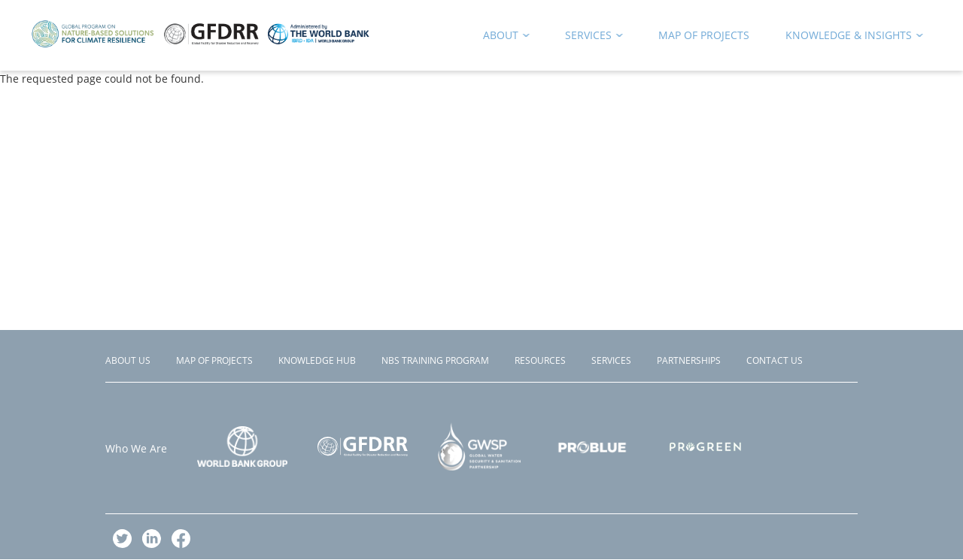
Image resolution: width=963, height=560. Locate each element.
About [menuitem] (501, 38)
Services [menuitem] (589, 38)
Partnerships (689, 360)
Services (611, 360)
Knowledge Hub (317, 360)
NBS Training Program (435, 360)
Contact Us (775, 360)
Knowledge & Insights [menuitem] (849, 38)
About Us (128, 360)
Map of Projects (214, 360)
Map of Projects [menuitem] (704, 35)
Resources (540, 360)
